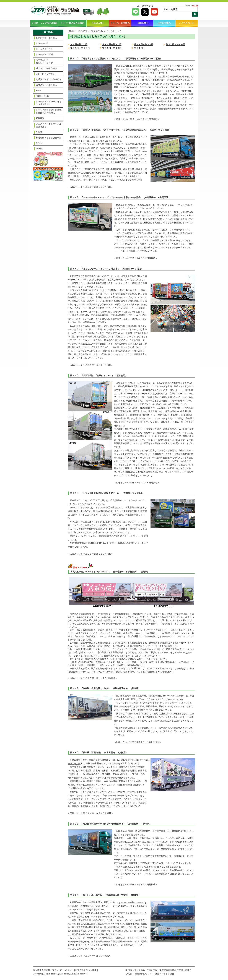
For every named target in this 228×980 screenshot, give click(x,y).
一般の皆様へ (142, 23)
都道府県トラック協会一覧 (49, 138)
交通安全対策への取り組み (49, 79)
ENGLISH (195, 5)
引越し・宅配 (42, 96)
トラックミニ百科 (44, 54)
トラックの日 (42, 43)
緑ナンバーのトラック (46, 68)
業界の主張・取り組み (46, 38)
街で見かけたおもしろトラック (44, 61)
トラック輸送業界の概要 (72, 23)
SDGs (38, 90)
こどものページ (187, 23)
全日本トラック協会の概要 (44, 23)
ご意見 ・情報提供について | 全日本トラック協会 (150, 974)
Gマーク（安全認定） (46, 74)
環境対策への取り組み (46, 85)
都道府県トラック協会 (86, 970)
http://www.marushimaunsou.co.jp (132, 902)
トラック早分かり (44, 49)
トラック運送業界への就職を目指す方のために (49, 111)
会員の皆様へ (98, 23)
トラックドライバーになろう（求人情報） (49, 103)
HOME (188, 5)
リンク (39, 143)
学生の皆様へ (164, 23)
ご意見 (39, 132)
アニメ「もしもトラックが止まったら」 (49, 125)
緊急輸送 (40, 118)
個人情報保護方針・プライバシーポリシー (53, 970)
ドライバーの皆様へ (120, 23)
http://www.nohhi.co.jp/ (173, 696)
